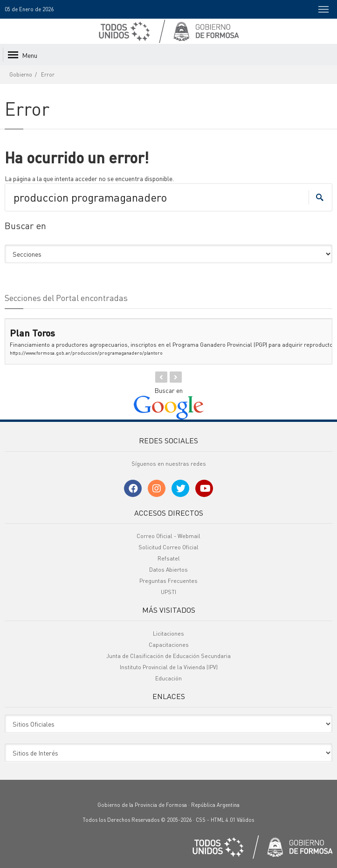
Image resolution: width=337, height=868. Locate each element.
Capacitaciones (169, 645)
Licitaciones (168, 633)
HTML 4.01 (223, 820)
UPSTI (168, 592)
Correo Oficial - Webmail (168, 536)
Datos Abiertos (168, 570)
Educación (168, 678)
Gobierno (21, 75)
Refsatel (169, 558)
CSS (201, 820)
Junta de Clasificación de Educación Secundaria (168, 656)
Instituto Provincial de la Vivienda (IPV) (169, 667)
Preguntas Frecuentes (168, 581)
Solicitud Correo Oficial (168, 547)
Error (48, 75)
